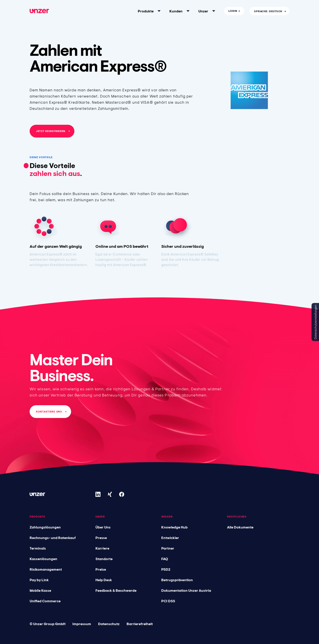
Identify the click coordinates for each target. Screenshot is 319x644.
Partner (168, 548)
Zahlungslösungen (45, 527)
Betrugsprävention (177, 580)
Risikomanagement (46, 569)
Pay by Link (39, 580)
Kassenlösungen (43, 559)
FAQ (165, 559)
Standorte (104, 559)
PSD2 (166, 569)
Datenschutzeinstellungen (315, 322)
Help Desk (104, 580)
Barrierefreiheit (140, 624)
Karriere (102, 548)
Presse (101, 538)
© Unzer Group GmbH (47, 624)
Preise (101, 569)
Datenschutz (109, 624)
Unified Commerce (45, 601)
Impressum (82, 624)
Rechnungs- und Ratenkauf (53, 538)
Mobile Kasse (40, 590)
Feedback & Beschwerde (116, 590)
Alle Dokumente (240, 527)
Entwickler (170, 538)
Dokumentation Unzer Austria (186, 590)
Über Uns (103, 527)
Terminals (38, 548)
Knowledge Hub (174, 527)
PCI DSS (168, 601)
